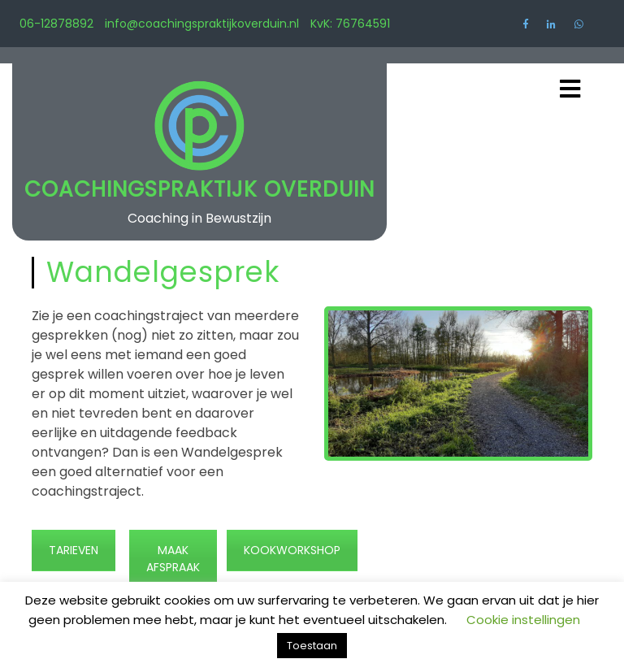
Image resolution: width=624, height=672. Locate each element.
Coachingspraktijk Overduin (199, 189)
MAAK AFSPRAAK (173, 559)
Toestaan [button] (312, 646)
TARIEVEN (74, 550)
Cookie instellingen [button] (523, 620)
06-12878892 (56, 24)
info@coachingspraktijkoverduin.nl (202, 24)
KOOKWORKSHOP (292, 550)
